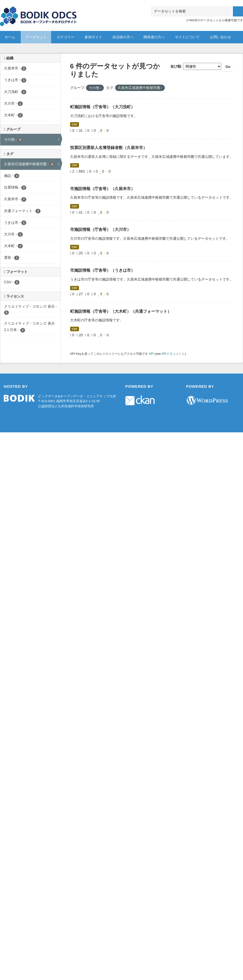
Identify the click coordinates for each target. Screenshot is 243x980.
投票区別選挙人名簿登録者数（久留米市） (109, 148)
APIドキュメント (173, 354)
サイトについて (187, 37)
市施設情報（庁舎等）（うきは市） (103, 270)
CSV (74, 124)
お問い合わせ (220, 37)
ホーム (10, 37)
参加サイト (93, 37)
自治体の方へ (123, 37)
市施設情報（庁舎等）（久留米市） (103, 189)
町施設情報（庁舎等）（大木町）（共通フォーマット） (121, 311)
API (151, 354)
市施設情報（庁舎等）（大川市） (100, 229)
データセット (36, 37)
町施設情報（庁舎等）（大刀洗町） (103, 107)
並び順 (176, 66)
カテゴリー (66, 37)
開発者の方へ (154, 37)
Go (228, 67)
